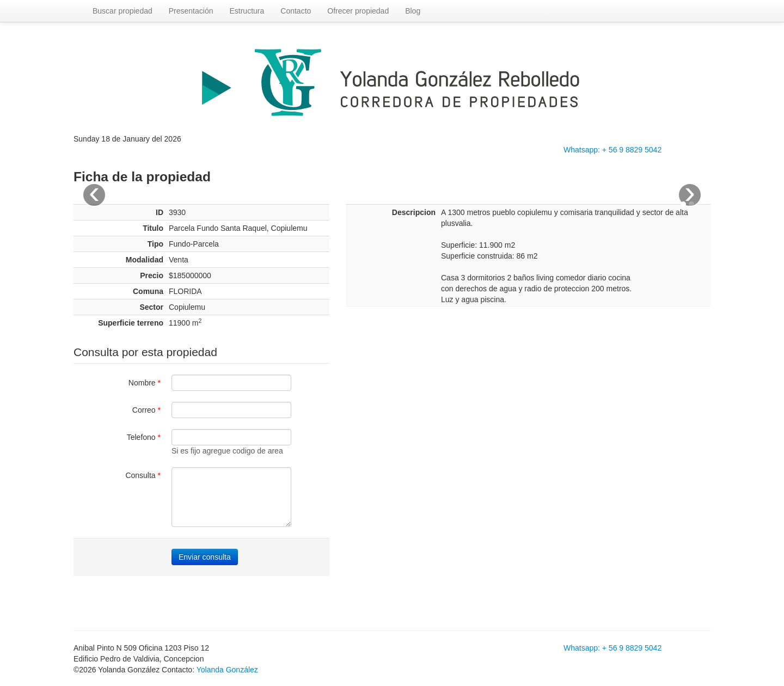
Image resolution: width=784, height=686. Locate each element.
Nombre (145, 383)
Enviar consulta (205, 557)
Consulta (143, 475)
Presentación (191, 11)
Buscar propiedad (122, 11)
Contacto (296, 11)
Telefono (144, 437)
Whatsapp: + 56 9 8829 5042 (612, 150)
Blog (413, 11)
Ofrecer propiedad (358, 11)
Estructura (247, 11)
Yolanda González (227, 670)
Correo (146, 410)
